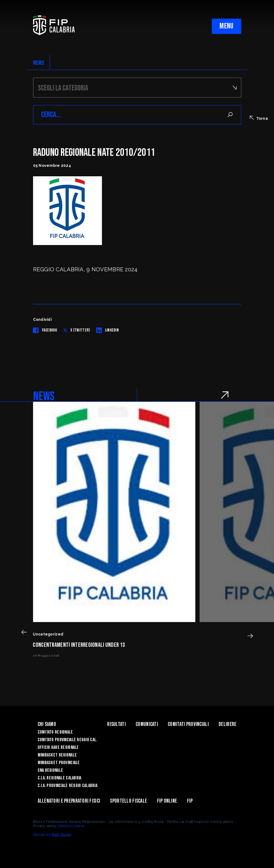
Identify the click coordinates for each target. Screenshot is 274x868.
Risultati (116, 724)
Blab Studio (61, 834)
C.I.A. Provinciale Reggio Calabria (68, 786)
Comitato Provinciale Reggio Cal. (68, 740)
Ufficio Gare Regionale (58, 747)
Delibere (227, 724)
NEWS (39, 63)
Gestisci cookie (71, 826)
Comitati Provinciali (188, 724)
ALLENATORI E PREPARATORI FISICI (69, 801)
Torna (259, 118)
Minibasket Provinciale (59, 763)
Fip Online (167, 801)
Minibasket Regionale (57, 755)
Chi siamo (47, 724)
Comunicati (147, 724)
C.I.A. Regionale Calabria (60, 778)
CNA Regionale (51, 770)
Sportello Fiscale (128, 801)
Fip (190, 801)
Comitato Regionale (55, 732)
